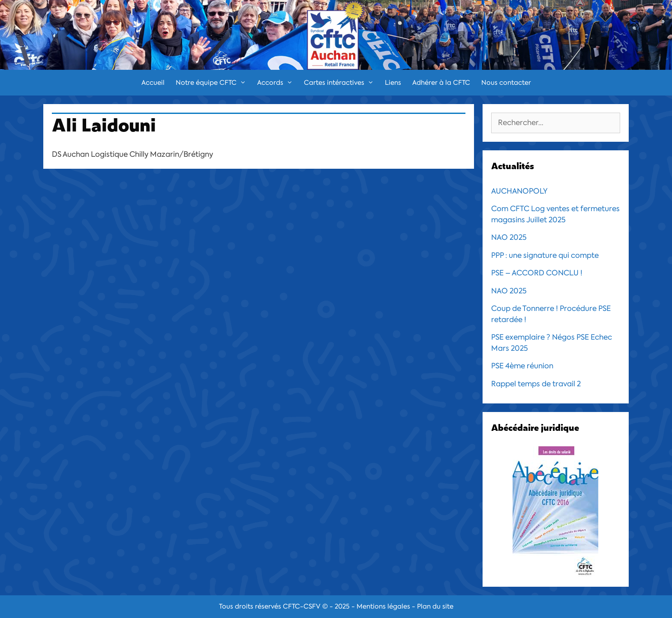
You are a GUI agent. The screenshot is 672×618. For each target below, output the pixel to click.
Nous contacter (506, 83)
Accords (278, 83)
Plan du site (435, 606)
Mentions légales (383, 606)
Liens (393, 83)
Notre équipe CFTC (214, 83)
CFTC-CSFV (302, 606)
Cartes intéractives (342, 83)
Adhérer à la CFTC (441, 83)
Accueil (153, 83)
